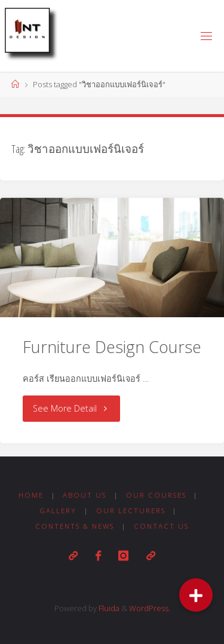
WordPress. (150, 608)
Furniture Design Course (112, 347)
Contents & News (75, 526)
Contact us (161, 526)
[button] (196, 595)
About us (85, 495)
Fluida (108, 608)
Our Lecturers (131, 510)
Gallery (58, 510)
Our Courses (156, 495)
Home (31, 495)
